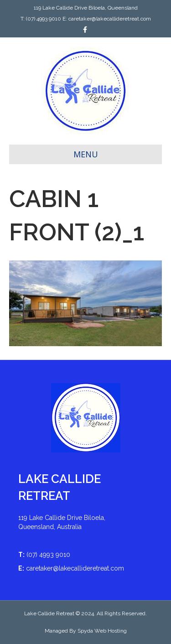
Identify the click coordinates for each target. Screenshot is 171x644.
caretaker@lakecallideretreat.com (110, 19)
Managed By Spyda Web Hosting (86, 631)
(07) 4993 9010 (44, 19)
